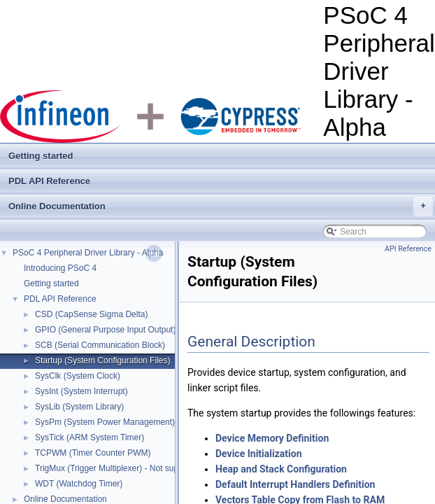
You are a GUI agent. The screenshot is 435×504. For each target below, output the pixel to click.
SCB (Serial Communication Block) (100, 345)
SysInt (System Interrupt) (81, 391)
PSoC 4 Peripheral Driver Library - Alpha (88, 253)
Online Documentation (221, 206)
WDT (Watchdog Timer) (79, 484)
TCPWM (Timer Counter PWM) (93, 453)
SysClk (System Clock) (78, 376)
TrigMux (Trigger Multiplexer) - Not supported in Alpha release (150, 468)
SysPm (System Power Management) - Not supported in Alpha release (166, 422)
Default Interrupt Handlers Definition (295, 484)
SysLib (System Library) (79, 407)
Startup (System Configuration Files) (102, 360)
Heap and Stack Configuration (281, 469)
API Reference (408, 249)
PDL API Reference (49, 181)
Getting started (41, 156)
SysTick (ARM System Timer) (90, 437)
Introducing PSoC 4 (60, 268)
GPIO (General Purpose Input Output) (105, 330)
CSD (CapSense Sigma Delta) (91, 314)
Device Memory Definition (272, 438)
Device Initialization (259, 454)
